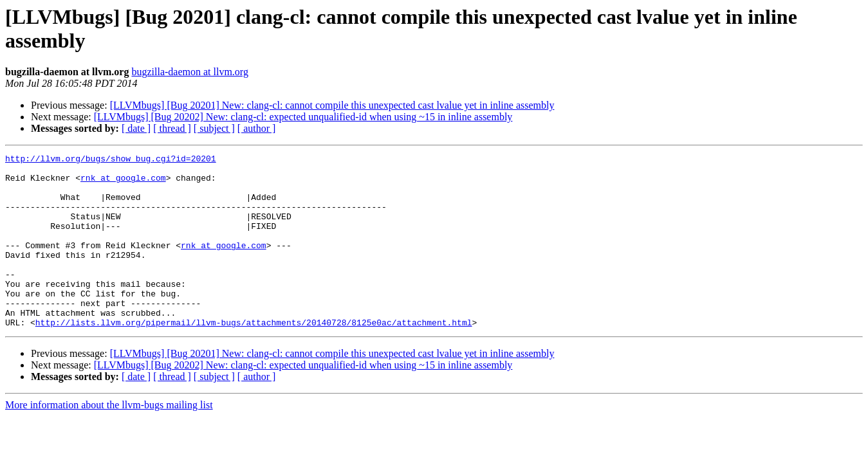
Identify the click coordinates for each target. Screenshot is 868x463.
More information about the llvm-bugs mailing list (109, 440)
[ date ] (136, 128)
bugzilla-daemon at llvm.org (189, 72)
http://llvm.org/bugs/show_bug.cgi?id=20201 (111, 160)
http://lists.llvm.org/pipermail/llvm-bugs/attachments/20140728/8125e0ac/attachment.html (254, 357)
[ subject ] (214, 128)
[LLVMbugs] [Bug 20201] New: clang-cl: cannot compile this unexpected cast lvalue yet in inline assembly (332, 105)
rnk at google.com (123, 183)
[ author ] (257, 128)
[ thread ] (172, 128)
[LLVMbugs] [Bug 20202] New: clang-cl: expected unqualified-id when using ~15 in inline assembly (303, 117)
